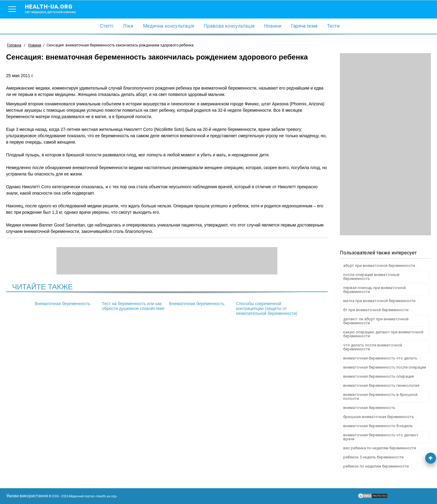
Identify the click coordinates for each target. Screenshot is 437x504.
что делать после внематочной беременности (373, 347)
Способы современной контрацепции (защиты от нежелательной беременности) (259, 311)
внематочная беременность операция (379, 376)
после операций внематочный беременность (371, 277)
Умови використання (27, 496)
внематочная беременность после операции (385, 367)
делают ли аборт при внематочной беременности (376, 321)
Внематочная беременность (67, 304)
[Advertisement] (385, 144)
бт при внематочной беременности (376, 310)
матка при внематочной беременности (379, 301)
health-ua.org (55, 9)
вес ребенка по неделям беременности (380, 448)
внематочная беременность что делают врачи (381, 437)
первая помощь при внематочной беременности (374, 290)
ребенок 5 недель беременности (373, 457)
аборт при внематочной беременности (379, 266)
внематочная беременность (369, 408)
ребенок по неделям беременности (376, 466)
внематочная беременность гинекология (381, 385)
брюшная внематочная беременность (379, 417)
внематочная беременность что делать (380, 358)
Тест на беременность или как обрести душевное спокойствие (134, 308)
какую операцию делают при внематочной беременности (383, 334)
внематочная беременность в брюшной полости (380, 397)
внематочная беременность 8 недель (378, 426)
